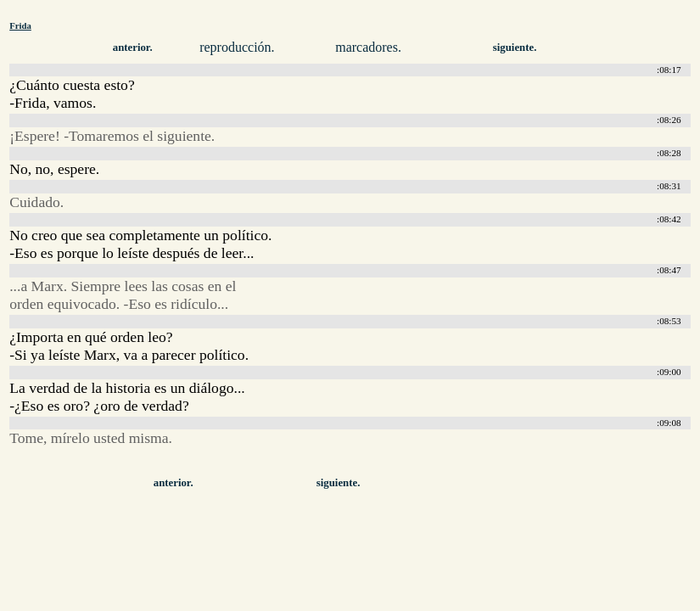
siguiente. (515, 48)
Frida (20, 25)
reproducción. (237, 47)
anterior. (133, 48)
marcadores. (368, 47)
